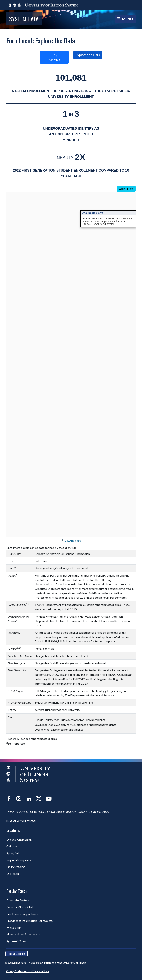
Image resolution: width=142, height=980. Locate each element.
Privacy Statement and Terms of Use (27, 971)
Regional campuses (19, 860)
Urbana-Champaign (19, 839)
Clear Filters (126, 189)
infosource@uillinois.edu (21, 821)
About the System (18, 900)
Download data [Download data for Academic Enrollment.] (73, 541)
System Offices (16, 941)
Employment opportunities (23, 914)
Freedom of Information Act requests (30, 921)
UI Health (13, 874)
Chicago (12, 846)
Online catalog (16, 867)
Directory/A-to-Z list (20, 907)
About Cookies (17, 954)
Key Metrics (54, 57)
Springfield (13, 853)
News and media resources (23, 934)
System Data (24, 19)
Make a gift (14, 927)
